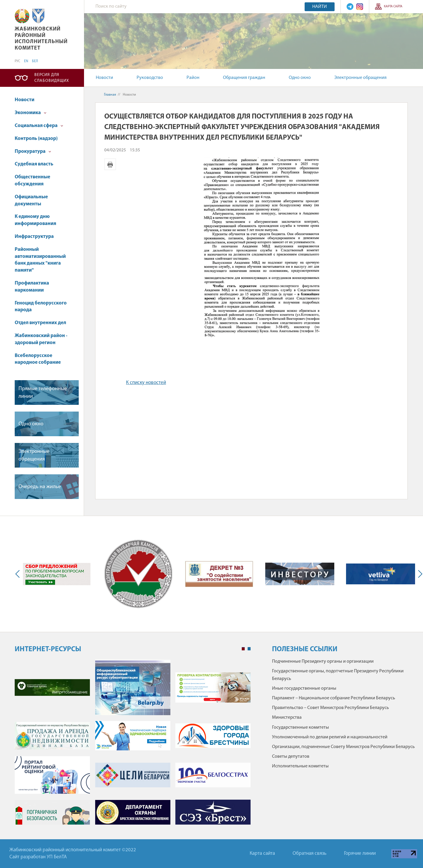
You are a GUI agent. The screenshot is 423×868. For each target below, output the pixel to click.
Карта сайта (393, 7)
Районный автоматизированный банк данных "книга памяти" (40, 260)
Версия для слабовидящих (52, 78)
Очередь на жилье (40, 487)
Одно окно (300, 78)
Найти (320, 7)
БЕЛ (35, 61)
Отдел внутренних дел (40, 323)
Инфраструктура (34, 237)
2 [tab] (249, 649)
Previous (19, 574)
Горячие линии (360, 853)
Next (419, 574)
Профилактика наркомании (32, 287)
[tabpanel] (133, 745)
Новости (104, 78)
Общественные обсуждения (32, 181)
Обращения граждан (244, 78)
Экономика (31, 113)
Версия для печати (110, 164)
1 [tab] (243, 649)
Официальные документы (31, 200)
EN (26, 61)
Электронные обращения (360, 78)
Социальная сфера (39, 126)
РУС (17, 61)
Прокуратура (33, 152)
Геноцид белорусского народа (41, 307)
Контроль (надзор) (36, 139)
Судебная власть (34, 164)
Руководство (150, 78)
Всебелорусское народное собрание (38, 359)
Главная (110, 95)
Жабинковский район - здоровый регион (41, 339)
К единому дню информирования (35, 220)
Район (193, 78)
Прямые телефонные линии (43, 392)
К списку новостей (146, 383)
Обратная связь (309, 853)
